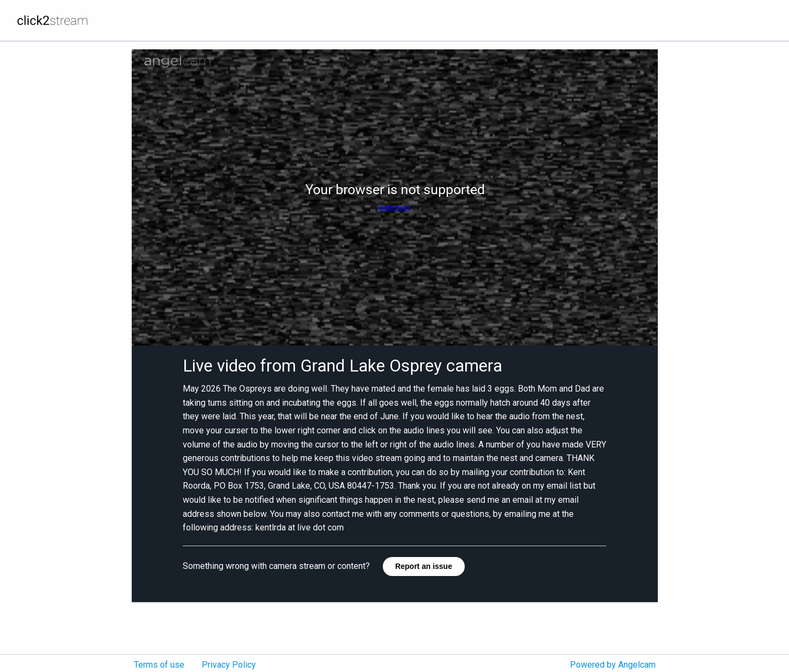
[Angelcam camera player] (395, 197)
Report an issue (424, 566)
